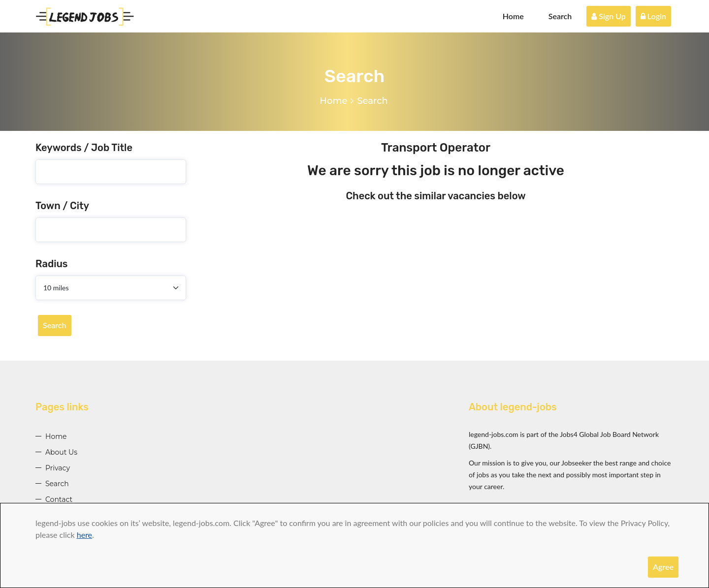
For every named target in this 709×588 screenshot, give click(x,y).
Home (513, 16)
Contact (59, 499)
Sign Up (609, 16)
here (84, 535)
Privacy (58, 468)
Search (560, 16)
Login (653, 16)
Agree (663, 567)
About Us (61, 452)
